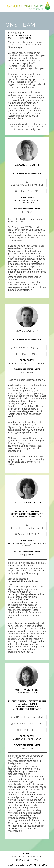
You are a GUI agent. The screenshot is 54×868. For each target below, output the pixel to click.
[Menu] (48, 4)
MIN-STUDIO (40, 865)
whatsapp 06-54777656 (27, 717)
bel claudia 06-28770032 (27, 183)
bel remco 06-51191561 (27, 348)
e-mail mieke (27, 730)
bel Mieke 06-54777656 (27, 723)
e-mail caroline (27, 534)
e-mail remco (27, 354)
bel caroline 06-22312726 (27, 526)
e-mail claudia (27, 191)
